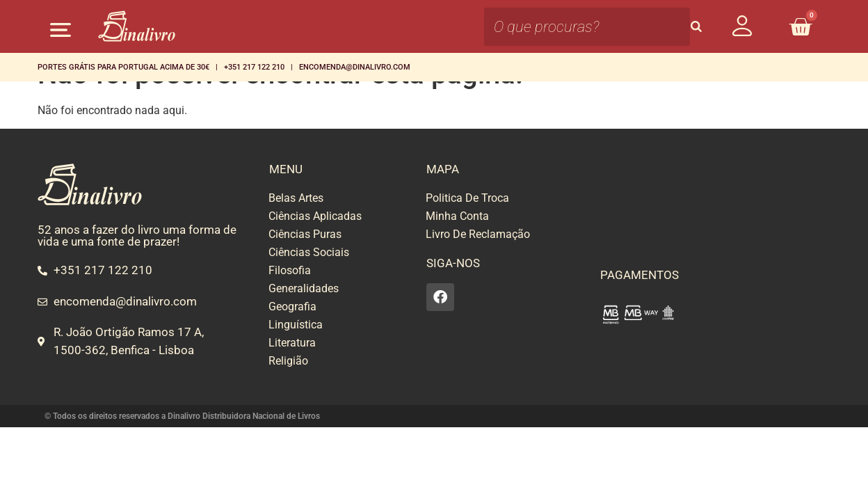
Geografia (292, 307)
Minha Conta (457, 216)
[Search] (696, 27)
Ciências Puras (305, 234)
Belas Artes (296, 198)
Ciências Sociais (309, 252)
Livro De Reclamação (478, 234)
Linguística (296, 325)
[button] (60, 30)
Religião (288, 361)
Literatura (292, 343)
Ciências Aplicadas (315, 216)
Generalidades (304, 288)
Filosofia (290, 270)
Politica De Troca (467, 198)
